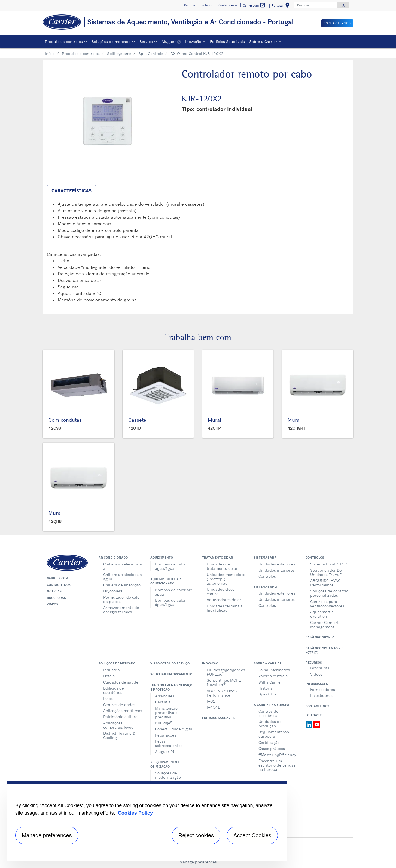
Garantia (163, 702)
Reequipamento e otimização (165, 764)
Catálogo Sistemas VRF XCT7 (325, 650)
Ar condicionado (113, 558)
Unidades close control (221, 591)
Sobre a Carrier (268, 663)
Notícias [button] (207, 5)
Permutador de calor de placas (122, 599)
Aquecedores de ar (224, 600)
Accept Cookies (252, 835)
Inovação (210, 663)
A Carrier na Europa (272, 705)
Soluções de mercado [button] (111, 41)
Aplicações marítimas (123, 711)
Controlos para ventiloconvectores (327, 604)
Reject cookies (196, 835)
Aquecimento (162, 558)
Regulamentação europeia (274, 734)
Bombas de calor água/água (170, 566)
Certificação (269, 742)
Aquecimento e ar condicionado (166, 581)
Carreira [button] (190, 5)
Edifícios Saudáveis (227, 41)
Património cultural (121, 717)
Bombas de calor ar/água (174, 592)
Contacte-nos (59, 585)
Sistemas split (266, 587)
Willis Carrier (270, 682)
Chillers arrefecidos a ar (123, 566)
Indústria (112, 670)
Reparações (166, 735)
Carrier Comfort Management (324, 625)
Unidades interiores (277, 570)
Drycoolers (113, 591)
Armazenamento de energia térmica (121, 610)
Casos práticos (272, 748)
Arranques (165, 696)
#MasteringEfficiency (277, 755)
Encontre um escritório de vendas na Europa (277, 765)
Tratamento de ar (218, 558)
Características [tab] (71, 191)
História (266, 688)
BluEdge (164, 723)
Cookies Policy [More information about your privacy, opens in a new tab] (135, 813)
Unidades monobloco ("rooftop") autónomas (226, 579)
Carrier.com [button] (254, 5)
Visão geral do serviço (170, 663)
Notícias (54, 591)
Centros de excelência (268, 713)
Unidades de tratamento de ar (222, 566)
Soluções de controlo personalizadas (329, 593)
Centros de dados (119, 705)
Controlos (267, 576)
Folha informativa (274, 670)
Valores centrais (273, 676)
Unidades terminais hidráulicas (225, 608)
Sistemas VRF (265, 558)
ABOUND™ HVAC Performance (325, 583)
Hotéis (109, 676)
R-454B (214, 707)
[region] (147, 821)
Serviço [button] (146, 41)
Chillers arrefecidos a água (123, 577)
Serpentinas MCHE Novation (224, 682)
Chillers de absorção (122, 585)
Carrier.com (57, 578)
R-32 (211, 701)
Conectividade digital (174, 729)
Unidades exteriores (277, 564)
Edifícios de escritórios (114, 690)
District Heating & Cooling (119, 735)
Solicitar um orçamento (171, 674)
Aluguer (172, 42)
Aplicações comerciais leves (118, 725)
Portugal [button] (282, 6)
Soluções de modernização (168, 775)
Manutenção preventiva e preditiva (166, 712)
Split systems (119, 53)
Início (50, 53)
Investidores (321, 695)
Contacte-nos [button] (228, 5)
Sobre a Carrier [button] (263, 41)
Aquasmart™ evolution (322, 614)
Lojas (108, 698)
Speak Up (267, 694)
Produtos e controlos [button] (64, 41)
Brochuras (56, 598)
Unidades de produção (270, 724)
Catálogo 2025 (320, 637)
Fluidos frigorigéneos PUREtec (226, 672)
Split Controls (151, 53)
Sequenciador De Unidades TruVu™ (326, 572)
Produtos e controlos (81, 53)
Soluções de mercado (117, 663)
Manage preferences (198, 862)
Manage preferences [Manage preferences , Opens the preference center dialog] (47, 835)
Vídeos (52, 604)
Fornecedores (323, 689)
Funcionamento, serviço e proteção (171, 687)
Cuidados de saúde (121, 682)
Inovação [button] (193, 41)
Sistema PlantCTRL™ (329, 564)
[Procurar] (316, 5)
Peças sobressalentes (169, 743)
